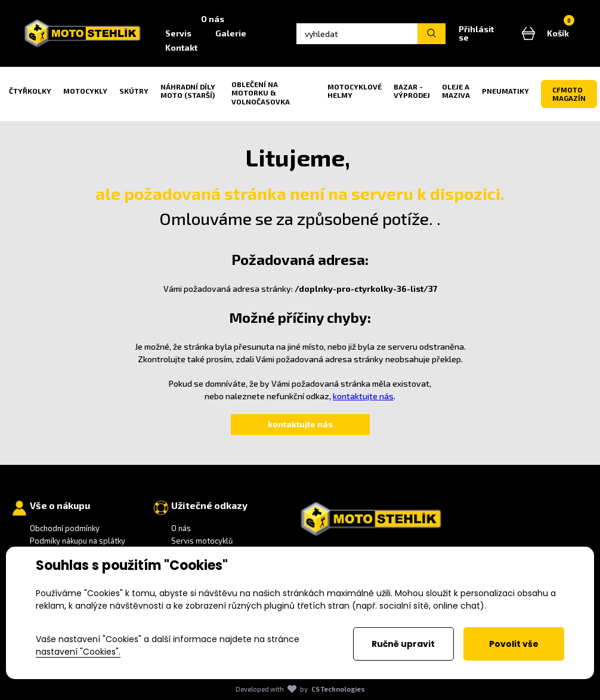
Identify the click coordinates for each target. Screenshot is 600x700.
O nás (214, 19)
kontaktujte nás (363, 396)
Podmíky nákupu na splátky (78, 541)
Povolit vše (514, 644)
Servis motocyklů (202, 541)
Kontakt (183, 47)
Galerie (233, 33)
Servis (180, 33)
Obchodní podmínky (65, 528)
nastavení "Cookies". (78, 652)
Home (173, 19)
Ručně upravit (403, 644)
